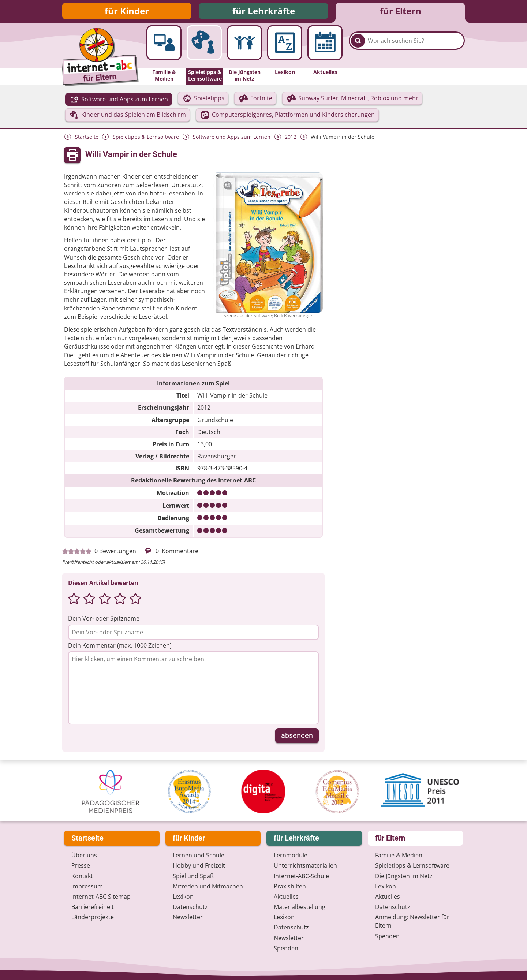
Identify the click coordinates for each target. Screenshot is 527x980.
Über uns (84, 855)
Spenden (286, 948)
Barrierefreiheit (93, 907)
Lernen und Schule (199, 855)
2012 (291, 139)
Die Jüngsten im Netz (404, 876)
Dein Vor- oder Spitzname (104, 621)
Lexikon (183, 897)
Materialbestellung (300, 907)
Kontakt (82, 876)
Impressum (87, 886)
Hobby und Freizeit (199, 865)
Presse (81, 865)
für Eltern (401, 12)
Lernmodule (291, 855)
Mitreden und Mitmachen (208, 886)
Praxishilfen (290, 886)
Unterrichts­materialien (305, 865)
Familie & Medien (399, 855)
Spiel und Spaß (193, 876)
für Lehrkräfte (264, 12)
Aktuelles (286, 897)
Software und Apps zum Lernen (232, 139)
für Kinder (127, 12)
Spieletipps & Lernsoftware (146, 139)
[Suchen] (358, 48)
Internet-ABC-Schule (301, 876)
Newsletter (188, 917)
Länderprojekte (93, 917)
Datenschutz (190, 907)
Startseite (87, 139)
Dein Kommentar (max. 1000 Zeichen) (120, 647)
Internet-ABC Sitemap (101, 897)
